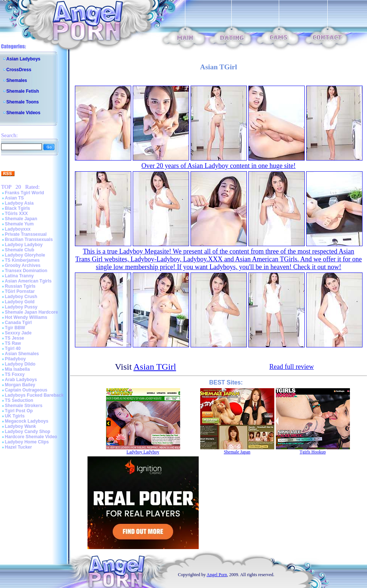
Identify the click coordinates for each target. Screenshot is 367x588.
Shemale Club (19, 250)
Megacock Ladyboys (27, 421)
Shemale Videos (23, 113)
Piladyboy (15, 359)
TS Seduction (19, 400)
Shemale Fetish (23, 91)
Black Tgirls (17, 208)
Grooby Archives (23, 265)
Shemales (17, 80)
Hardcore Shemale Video (31, 437)
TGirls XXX (16, 214)
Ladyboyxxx (18, 229)
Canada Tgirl (18, 323)
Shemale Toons (23, 102)
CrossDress (19, 70)
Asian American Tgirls (28, 281)
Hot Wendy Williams (26, 317)
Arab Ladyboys (21, 380)
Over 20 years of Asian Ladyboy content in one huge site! (219, 166)
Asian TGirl (155, 367)
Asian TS (14, 198)
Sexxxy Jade (18, 333)
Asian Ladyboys (23, 59)
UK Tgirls (15, 416)
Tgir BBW (15, 328)
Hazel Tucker (18, 447)
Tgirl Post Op (19, 411)
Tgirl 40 (13, 348)
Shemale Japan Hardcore (31, 312)
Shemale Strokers (24, 406)
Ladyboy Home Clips (27, 442)
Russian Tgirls (20, 286)
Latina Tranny (19, 276)
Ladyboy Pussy (21, 307)
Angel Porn (217, 575)
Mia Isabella (17, 369)
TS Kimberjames (22, 260)
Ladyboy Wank (20, 426)
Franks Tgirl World (24, 193)
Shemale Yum (19, 224)
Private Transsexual (26, 234)
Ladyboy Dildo (20, 364)
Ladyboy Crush (21, 297)
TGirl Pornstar (20, 291)
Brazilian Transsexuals (29, 240)
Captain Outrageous (26, 390)
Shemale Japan (21, 219)
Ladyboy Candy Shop (28, 432)
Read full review (292, 367)
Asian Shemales (22, 354)
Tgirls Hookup (313, 452)
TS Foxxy (15, 374)
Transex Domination (26, 271)
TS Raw (13, 343)
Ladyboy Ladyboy (24, 245)
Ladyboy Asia (19, 203)
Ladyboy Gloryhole (25, 255)
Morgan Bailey (20, 385)
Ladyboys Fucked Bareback (34, 395)
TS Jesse (14, 338)
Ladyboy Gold (20, 302)
